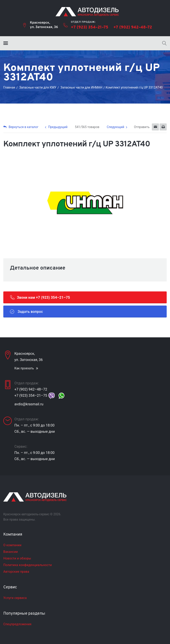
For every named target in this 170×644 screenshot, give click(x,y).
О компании (12, 545)
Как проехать (24, 368)
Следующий (115, 127)
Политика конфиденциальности (28, 565)
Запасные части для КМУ (38, 87)
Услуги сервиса (15, 598)
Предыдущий (58, 127)
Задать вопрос (26, 312)
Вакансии (11, 552)
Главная (9, 87)
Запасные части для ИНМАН (81, 87)
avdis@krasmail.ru (29, 404)
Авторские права (16, 572)
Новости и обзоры (17, 558)
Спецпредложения (17, 624)
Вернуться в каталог (21, 127)
